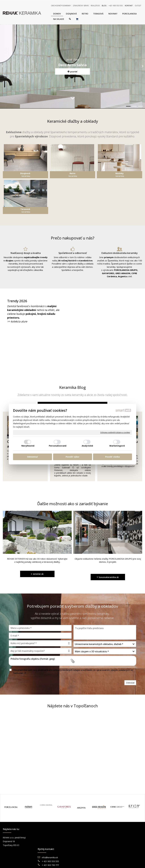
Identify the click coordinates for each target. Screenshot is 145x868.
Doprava (81, 841)
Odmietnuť (32, 457)
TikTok (116, 853)
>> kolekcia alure (17, 321)
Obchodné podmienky (88, 838)
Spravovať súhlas (116, 862)
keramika (25, 175)
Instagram (117, 841)
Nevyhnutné (28, 446)
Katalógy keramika (86, 849)
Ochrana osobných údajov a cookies (115, 433)
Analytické (87, 446)
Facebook (117, 838)
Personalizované (58, 446)
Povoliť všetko (113, 457)
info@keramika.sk (50, 838)
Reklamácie (83, 845)
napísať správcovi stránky (65, 862)
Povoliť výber (72, 457)
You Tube (117, 845)
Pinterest (117, 849)
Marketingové (117, 446)
